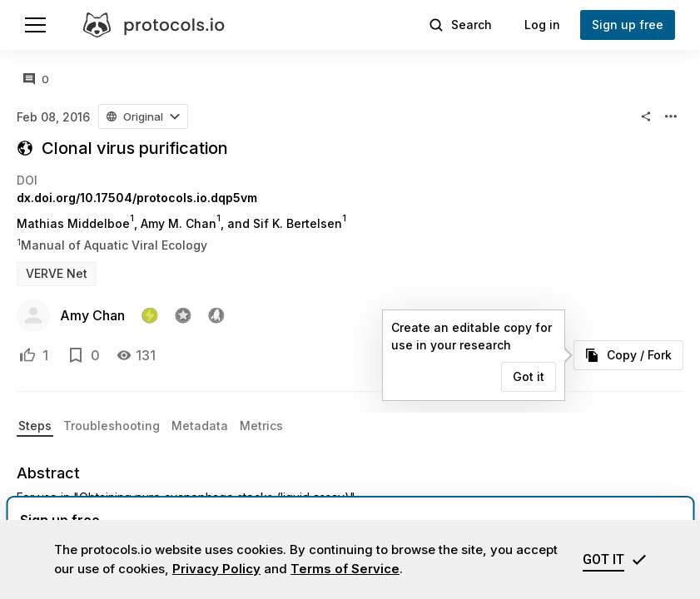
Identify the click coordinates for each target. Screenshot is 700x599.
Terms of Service (345, 569)
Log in (542, 25)
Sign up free (628, 25)
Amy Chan (92, 315)
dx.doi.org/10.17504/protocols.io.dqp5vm (137, 198)
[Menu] (35, 25)
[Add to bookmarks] (76, 355)
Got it (529, 376)
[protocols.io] (154, 25)
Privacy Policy (216, 569)
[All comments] (36, 79)
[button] (143, 116)
